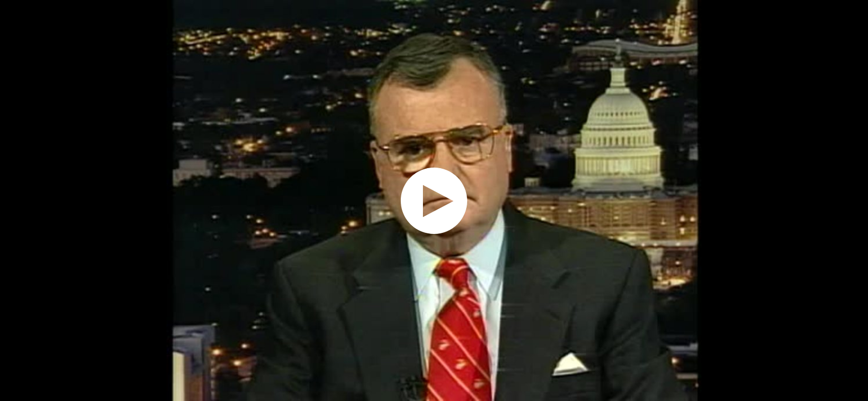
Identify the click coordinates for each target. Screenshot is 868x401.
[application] (434, 201)
